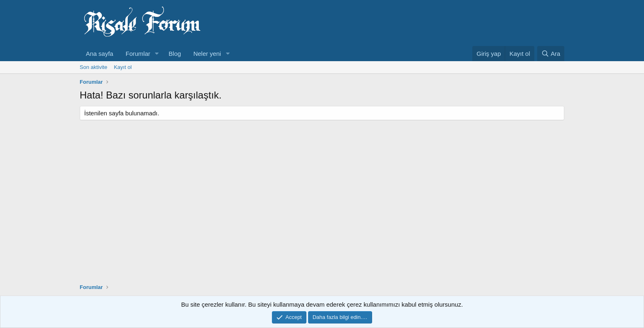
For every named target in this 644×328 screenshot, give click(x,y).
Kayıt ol (123, 67)
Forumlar (138, 54)
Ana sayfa (100, 54)
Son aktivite (93, 67)
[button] (157, 54)
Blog (175, 54)
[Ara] (551, 54)
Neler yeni (207, 54)
